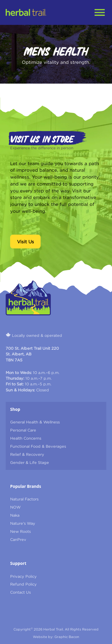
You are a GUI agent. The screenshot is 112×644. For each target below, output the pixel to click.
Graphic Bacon (67, 637)
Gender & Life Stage (30, 462)
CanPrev (18, 539)
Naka (15, 515)
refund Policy (23, 584)
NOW (15, 507)
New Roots (20, 531)
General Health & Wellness (35, 422)
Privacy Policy (23, 576)
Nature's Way (23, 523)
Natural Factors (24, 499)
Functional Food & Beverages (38, 446)
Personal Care (23, 430)
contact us (20, 592)
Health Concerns (26, 438)
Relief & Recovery (27, 454)
